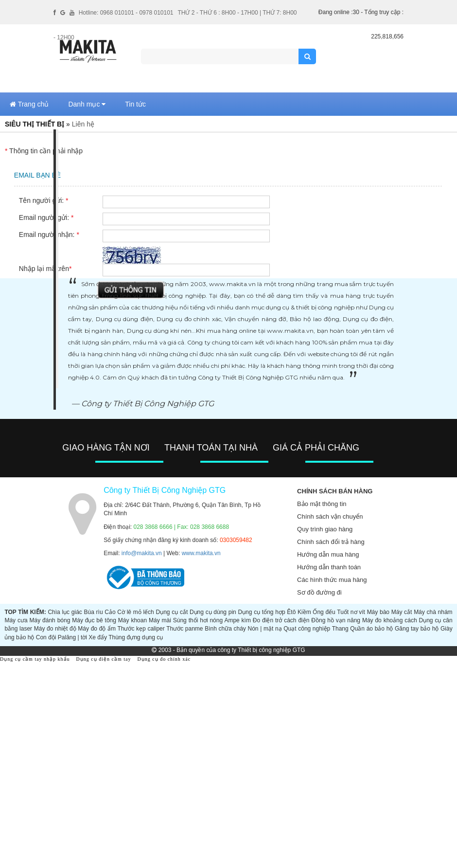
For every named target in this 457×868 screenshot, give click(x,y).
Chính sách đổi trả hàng (331, 542)
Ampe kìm (237, 620)
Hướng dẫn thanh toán (329, 567)
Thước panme (185, 629)
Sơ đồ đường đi (319, 592)
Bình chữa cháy (225, 629)
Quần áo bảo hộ (371, 629)
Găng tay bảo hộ (417, 629)
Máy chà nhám (433, 612)
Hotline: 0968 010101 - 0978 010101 (126, 13)
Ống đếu (324, 612)
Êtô (291, 612)
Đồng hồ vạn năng (336, 620)
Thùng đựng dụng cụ (136, 637)
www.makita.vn (201, 553)
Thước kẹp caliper (141, 629)
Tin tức (135, 104)
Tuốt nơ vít (351, 612)
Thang (340, 629)
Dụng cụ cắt (172, 612)
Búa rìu (94, 612)
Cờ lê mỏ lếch (135, 612)
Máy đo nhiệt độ (55, 629)
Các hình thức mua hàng (332, 580)
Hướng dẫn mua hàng (328, 554)
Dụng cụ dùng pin (213, 612)
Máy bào (378, 612)
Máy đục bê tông (94, 620)
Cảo (110, 612)
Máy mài (160, 620)
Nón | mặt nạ (265, 629)
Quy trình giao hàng (325, 529)
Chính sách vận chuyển (330, 516)
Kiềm (304, 612)
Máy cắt (402, 612)
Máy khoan (132, 620)
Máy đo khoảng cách (390, 620)
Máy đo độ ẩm (97, 629)
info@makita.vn (142, 553)
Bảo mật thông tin (322, 504)
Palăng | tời (72, 637)
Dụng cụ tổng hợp (261, 612)
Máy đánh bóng (50, 620)
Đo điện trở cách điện (281, 620)
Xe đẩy (98, 637)
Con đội (46, 637)
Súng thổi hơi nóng (198, 620)
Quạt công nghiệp (307, 629)
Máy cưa (16, 620)
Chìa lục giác (65, 612)
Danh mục (87, 104)
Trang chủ (29, 104)
